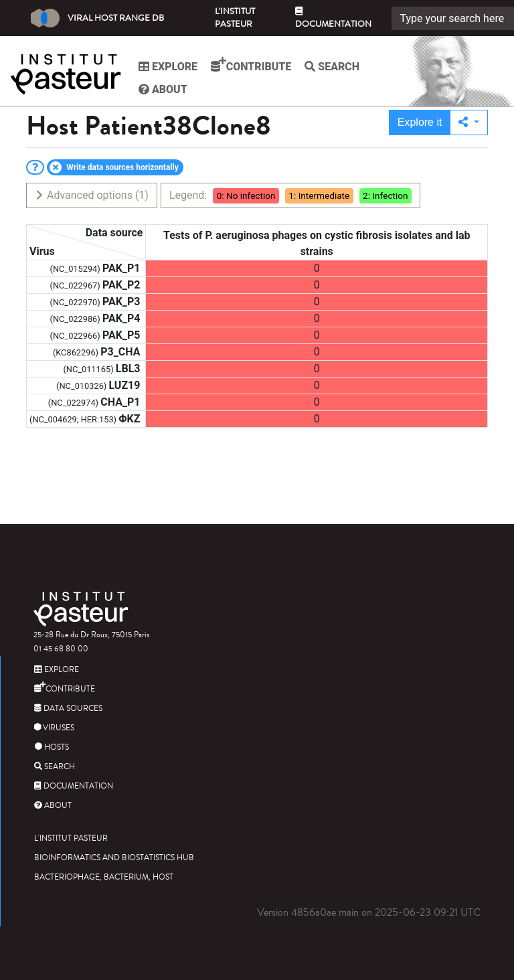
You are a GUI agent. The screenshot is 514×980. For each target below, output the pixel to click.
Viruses (54, 728)
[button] (469, 122)
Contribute (251, 65)
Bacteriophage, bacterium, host (104, 877)
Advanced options (91, 195)
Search (332, 67)
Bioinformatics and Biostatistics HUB (114, 858)
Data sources (68, 709)
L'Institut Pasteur (235, 18)
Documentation (333, 19)
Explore (168, 67)
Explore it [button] (420, 122)
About (163, 89)
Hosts (52, 747)
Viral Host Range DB (97, 18)
